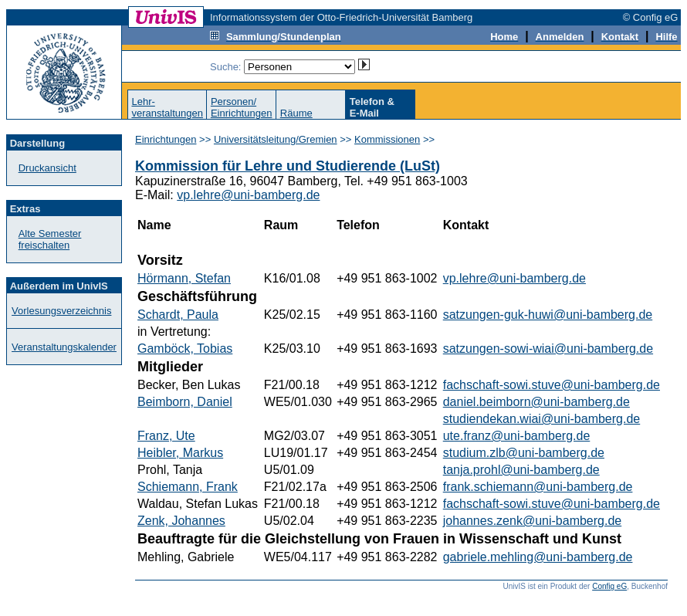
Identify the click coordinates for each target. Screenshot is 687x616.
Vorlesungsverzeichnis (61, 311)
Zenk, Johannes (181, 521)
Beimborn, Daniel (185, 402)
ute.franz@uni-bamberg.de (517, 436)
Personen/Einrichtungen (242, 107)
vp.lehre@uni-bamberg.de (248, 195)
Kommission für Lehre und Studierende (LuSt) (288, 166)
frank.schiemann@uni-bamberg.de (538, 487)
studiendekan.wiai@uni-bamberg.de (542, 419)
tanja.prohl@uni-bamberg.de (521, 470)
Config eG (609, 586)
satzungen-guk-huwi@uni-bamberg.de (548, 315)
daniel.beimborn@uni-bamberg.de (536, 402)
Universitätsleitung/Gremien (276, 139)
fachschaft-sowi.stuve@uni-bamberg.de (552, 385)
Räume (296, 113)
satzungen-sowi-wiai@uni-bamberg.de (548, 349)
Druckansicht (47, 168)
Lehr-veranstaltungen (167, 107)
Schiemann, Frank (188, 487)
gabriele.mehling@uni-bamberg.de (538, 557)
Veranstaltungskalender (64, 347)
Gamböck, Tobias (185, 349)
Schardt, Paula (178, 315)
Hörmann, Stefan (184, 278)
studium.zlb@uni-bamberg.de (524, 453)
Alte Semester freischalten (50, 239)
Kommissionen (387, 139)
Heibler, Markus (180, 453)
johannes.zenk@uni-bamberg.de (533, 521)
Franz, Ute (166, 436)
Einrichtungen (166, 139)
